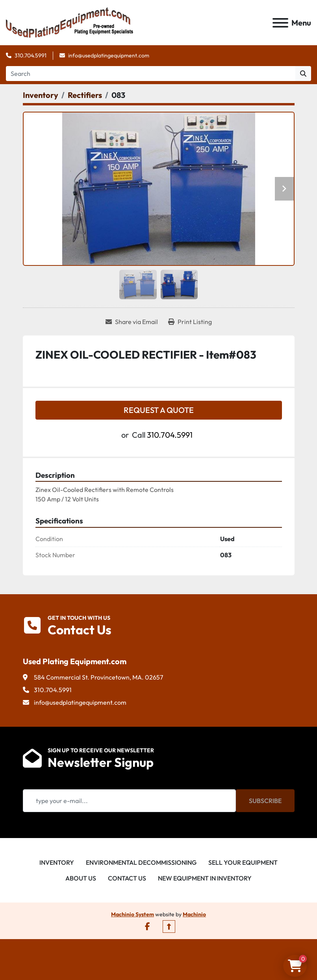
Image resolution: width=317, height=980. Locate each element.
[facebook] (147, 927)
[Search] (151, 74)
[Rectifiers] (85, 95)
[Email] (129, 801)
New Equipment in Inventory (205, 878)
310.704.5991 (31, 55)
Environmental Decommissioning (141, 862)
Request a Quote (159, 410)
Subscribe (265, 801)
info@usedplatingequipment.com (109, 55)
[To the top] (169, 927)
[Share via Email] (132, 322)
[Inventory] (41, 95)
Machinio (194, 914)
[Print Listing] (190, 322)
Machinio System (133, 914)
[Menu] (280, 23)
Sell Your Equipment (243, 862)
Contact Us (127, 878)
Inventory (57, 862)
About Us (81, 878)
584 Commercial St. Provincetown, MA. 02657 (98, 677)
